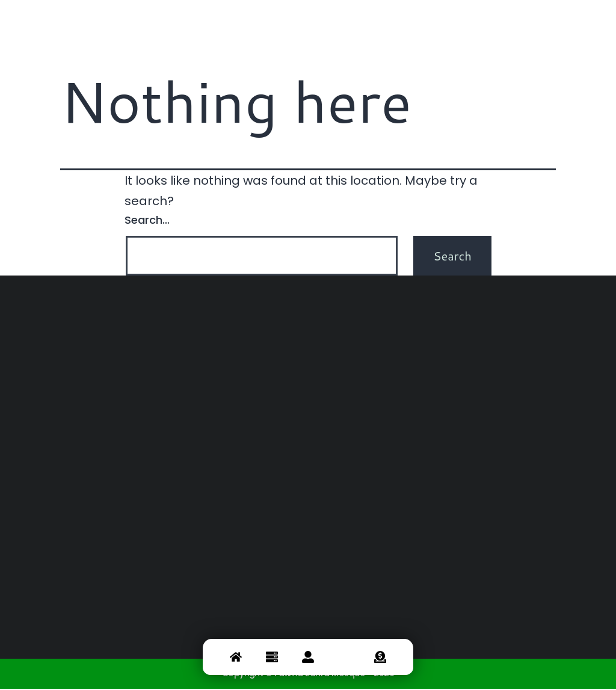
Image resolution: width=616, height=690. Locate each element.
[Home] (236, 657)
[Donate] (380, 657)
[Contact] (344, 657)
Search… (147, 222)
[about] (308, 657)
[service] (272, 657)
